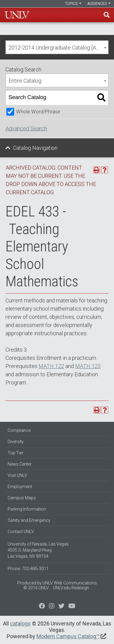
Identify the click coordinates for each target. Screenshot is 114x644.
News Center (20, 464)
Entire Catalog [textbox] (25, 81)
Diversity (16, 442)
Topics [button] (73, 4)
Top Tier (16, 453)
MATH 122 (51, 366)
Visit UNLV (17, 475)
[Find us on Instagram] (61, 607)
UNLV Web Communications (70, 583)
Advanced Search (26, 128)
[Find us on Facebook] (42, 607)
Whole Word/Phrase (38, 112)
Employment (20, 487)
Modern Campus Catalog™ (68, 636)
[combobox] (57, 47)
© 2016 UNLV (36, 588)
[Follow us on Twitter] (52, 607)
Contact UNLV (21, 532)
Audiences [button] (99, 4)
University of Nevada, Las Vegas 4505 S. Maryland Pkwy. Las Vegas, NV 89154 (38, 550)
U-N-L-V (17, 15)
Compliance (19, 430)
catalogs (20, 623)
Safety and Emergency (29, 520)
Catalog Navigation (35, 148)
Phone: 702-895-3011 (28, 569)
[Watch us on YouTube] (72, 607)
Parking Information (27, 509)
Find (107, 15)
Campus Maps (22, 498)
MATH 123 (88, 366)
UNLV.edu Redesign (71, 588)
